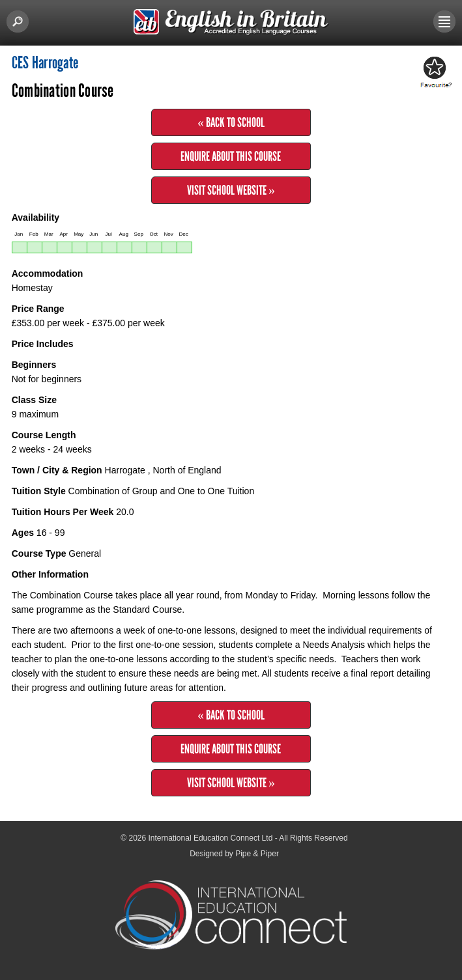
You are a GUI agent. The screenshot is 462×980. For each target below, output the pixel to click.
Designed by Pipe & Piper (234, 854)
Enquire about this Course (231, 156)
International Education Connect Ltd (211, 838)
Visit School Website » (231, 190)
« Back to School (231, 122)
